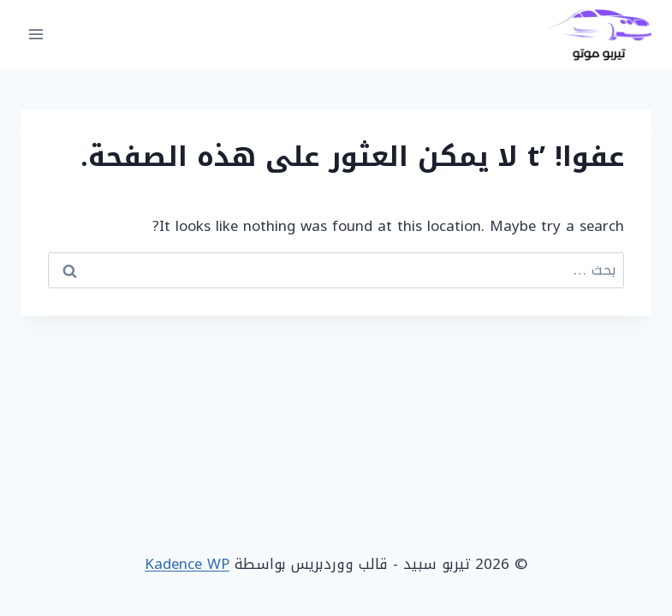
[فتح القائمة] (36, 34)
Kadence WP (187, 564)
